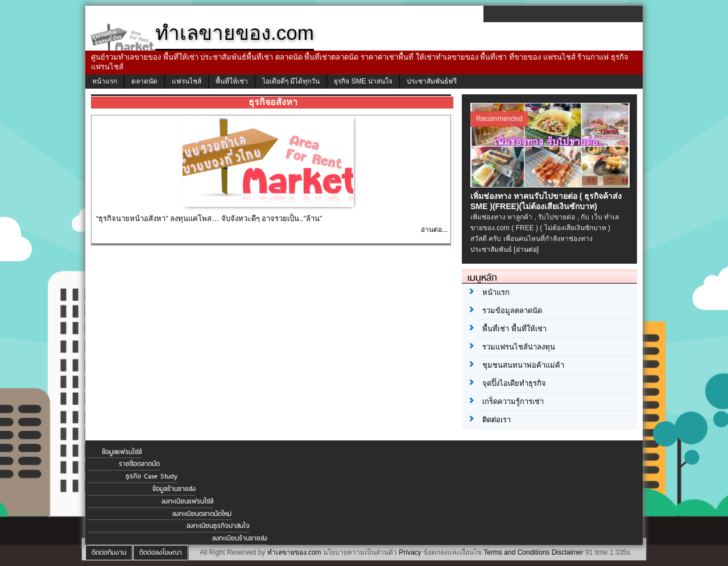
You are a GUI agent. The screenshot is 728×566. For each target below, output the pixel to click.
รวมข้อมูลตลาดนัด (512, 311)
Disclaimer (568, 552)
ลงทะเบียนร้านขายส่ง (240, 538)
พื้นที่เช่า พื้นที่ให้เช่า (514, 329)
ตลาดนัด (144, 81)
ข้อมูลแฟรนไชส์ (122, 452)
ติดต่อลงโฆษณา (161, 552)
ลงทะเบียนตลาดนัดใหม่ (202, 514)
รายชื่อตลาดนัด (139, 464)
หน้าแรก (105, 81)
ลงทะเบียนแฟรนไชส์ (187, 501)
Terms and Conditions (516, 552)
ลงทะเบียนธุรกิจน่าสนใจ (218, 526)
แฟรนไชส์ (187, 81)
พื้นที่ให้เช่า (232, 81)
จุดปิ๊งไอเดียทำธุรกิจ (514, 383)
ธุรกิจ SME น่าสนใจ (363, 81)
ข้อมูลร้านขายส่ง (174, 489)
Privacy (410, 552)
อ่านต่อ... (434, 230)
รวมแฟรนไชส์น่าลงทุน (519, 347)
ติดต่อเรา (497, 420)
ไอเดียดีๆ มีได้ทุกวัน (291, 81)
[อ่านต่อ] (526, 249)
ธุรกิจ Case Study (152, 476)
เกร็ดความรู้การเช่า (513, 401)
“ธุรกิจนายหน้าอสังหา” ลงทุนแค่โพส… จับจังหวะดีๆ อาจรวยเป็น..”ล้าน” (209, 219)
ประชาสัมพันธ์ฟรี (432, 81)
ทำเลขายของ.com (294, 552)
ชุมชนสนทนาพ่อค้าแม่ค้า (523, 365)
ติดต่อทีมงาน (109, 552)
